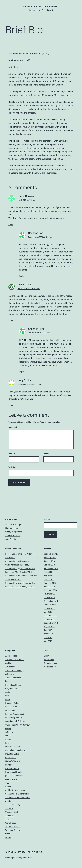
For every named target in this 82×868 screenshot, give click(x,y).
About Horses (11, 656)
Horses (8, 736)
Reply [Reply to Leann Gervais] (11, 224)
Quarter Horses (12, 779)
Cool (7, 696)
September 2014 (51, 601)
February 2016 (50, 557)
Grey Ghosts (11, 539)
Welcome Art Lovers (14, 830)
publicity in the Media (14, 776)
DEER (8, 699)
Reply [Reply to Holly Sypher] (11, 405)
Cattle (8, 692)
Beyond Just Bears (13, 685)
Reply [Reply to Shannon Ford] (21, 276)
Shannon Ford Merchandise (17, 794)
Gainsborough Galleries (15, 721)
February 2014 (50, 605)
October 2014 (49, 597)
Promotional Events (14, 772)
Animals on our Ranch (15, 659)
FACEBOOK (10, 710)
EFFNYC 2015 (11, 707)
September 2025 (51, 554)
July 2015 (48, 576)
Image (8, 739)
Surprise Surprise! (13, 535)
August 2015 (49, 572)
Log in (46, 656)
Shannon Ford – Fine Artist (24, 852)
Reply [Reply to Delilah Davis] (11, 320)
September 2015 (51, 568)
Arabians (9, 663)
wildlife (8, 834)
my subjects (11, 757)
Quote (8, 783)
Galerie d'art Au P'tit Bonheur (18, 725)
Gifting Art (10, 732)
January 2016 (49, 561)
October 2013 (49, 608)
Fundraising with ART (14, 718)
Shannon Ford (36, 233)
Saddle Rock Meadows (15, 790)
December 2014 (50, 590)
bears (8, 681)
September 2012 (51, 623)
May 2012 (48, 637)
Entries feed (49, 659)
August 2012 (49, 627)
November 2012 (51, 616)
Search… (47, 520)
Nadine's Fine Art (13, 761)
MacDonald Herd (12, 747)
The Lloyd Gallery (13, 805)
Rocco (8, 787)
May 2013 (48, 612)
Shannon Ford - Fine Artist (41, 7)
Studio (8, 801)
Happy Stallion (11, 528)
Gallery (8, 728)
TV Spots (9, 808)
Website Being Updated (15, 525)
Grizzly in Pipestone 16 (15, 532)
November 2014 (51, 594)
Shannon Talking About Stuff (18, 797)
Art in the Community (14, 670)
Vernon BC (10, 816)
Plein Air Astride (12, 768)
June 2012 (48, 634)
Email (46, 454)
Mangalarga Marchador (53, 95)
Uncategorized (12, 812)
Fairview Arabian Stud (15, 714)
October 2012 (49, 619)
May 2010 (48, 641)
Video (8, 819)
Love (7, 743)
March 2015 (49, 579)
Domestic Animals (13, 703)
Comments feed (51, 663)
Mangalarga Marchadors (16, 750)
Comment (13, 427)
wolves (8, 837)
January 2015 (49, 587)
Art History (10, 667)
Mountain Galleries (13, 754)
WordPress (27, 858)
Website (12, 467)
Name (12, 454)
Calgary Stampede (13, 689)
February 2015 (50, 583)
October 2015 (49, 565)
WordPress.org (50, 667)
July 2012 (48, 630)
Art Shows (10, 674)
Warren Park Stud (13, 827)
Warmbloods (11, 823)
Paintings (9, 765)
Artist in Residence (13, 678)
